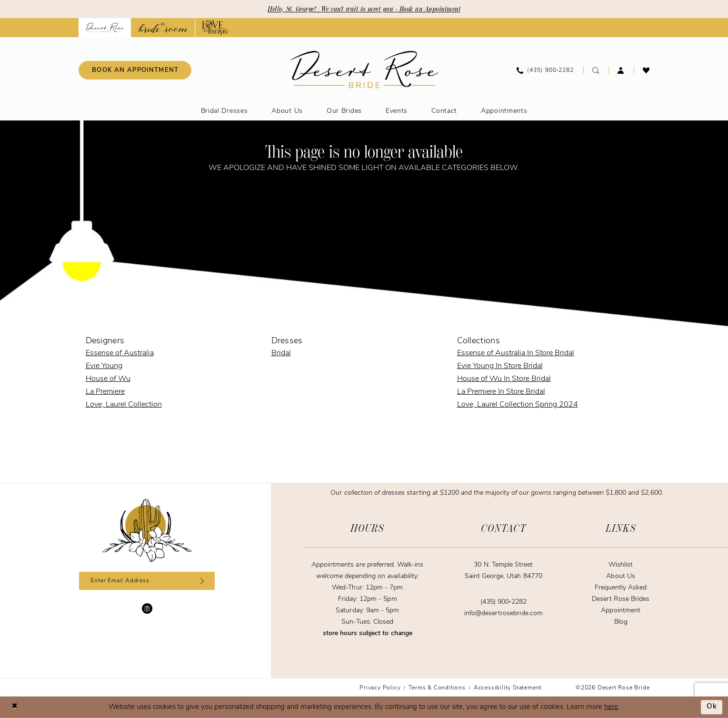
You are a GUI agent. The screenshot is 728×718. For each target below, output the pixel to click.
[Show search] (596, 70)
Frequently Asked (621, 588)
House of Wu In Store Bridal (504, 379)
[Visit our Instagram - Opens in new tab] (147, 608)
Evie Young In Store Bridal (500, 366)
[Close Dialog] (14, 707)
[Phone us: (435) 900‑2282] (545, 70)
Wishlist (621, 565)
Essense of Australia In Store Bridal (516, 353)
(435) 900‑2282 (504, 602)
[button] (621, 70)
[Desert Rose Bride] (147, 530)
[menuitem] (135, 70)
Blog (621, 622)
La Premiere (105, 392)
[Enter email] (147, 581)
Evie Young (104, 366)
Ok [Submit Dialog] (712, 707)
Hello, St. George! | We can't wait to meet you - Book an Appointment (364, 9)
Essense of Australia (120, 353)
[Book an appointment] (135, 70)
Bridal (281, 353)
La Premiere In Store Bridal (501, 392)
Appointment (620, 611)
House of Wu (108, 379)
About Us (620, 576)
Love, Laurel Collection (124, 405)
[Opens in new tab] (163, 28)
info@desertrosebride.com (504, 613)
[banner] (364, 70)
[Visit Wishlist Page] (646, 70)
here (611, 707)
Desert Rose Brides (621, 599)
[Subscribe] (201, 581)
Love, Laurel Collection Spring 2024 (518, 405)
